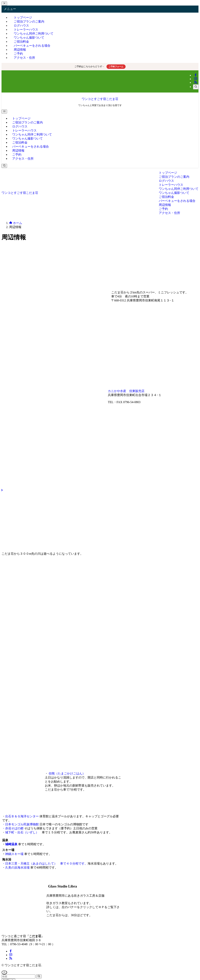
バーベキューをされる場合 (32, 46)
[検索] (196, 87)
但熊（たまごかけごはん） (67, 773)
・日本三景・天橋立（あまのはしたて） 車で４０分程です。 (45, 863)
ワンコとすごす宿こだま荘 (100, 99)
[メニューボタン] (4, 112)
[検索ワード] (18, 976)
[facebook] (196, 75)
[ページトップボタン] (4, 972)
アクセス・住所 (24, 58)
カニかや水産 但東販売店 (126, 391)
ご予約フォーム (116, 67)
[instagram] (196, 79)
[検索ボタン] (4, 166)
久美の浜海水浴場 (17, 868)
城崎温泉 (11, 844)
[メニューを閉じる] (4, 4)
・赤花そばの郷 (13, 828)
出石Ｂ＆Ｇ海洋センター (22, 816)
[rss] (196, 82)
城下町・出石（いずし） (23, 832)
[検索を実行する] (39, 976)
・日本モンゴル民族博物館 (20, 824)
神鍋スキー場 (14, 854)
